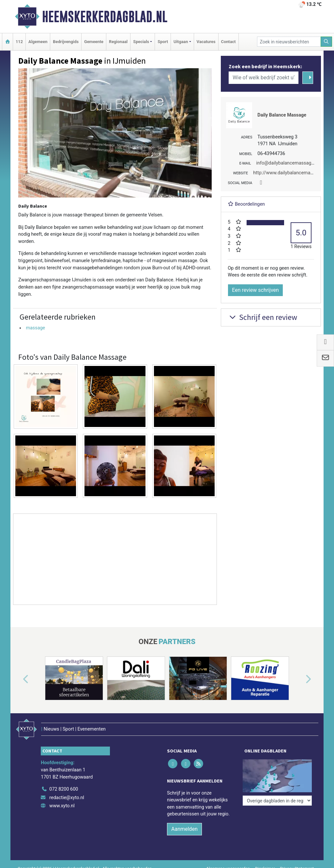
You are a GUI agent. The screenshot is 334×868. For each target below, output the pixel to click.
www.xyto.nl (62, 806)
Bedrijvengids (66, 42)
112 (19, 42)
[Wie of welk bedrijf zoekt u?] (264, 78)
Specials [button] (141, 42)
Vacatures (206, 42)
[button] (18, 680)
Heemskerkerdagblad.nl (105, 17)
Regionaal (118, 42)
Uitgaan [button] (181, 42)
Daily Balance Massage (282, 115)
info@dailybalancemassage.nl (287, 163)
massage (35, 328)
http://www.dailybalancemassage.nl (290, 173)
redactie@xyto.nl (67, 798)
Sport (163, 42)
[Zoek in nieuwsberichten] (289, 42)
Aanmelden (184, 829)
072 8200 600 (64, 789)
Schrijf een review (262, 317)
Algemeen (38, 42)
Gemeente (94, 42)
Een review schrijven (255, 290)
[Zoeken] (326, 42)
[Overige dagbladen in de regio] (277, 801)
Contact (228, 42)
